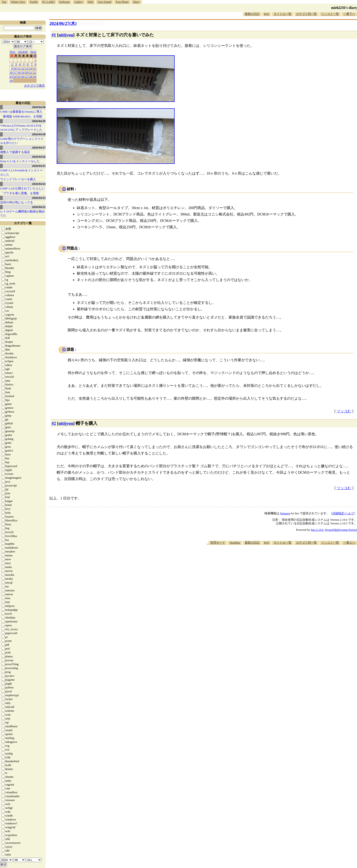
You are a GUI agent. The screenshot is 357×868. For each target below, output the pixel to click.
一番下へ (349, 14)
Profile (34, 2)
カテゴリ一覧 (23, 223)
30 (11, 81)
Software (64, 2)
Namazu (285, 513)
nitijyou (66, 35)
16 (11, 72)
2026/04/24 (39, 184)
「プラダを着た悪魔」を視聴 (20, 193)
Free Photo (122, 2)
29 (35, 76)
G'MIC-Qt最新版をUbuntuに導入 (21, 112)
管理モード (218, 543)
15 (35, 68)
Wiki (90, 2)
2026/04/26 (39, 157)
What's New (18, 2)
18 (19, 72)
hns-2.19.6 (317, 530)
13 (27, 68)
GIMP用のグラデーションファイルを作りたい (22, 141)
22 (35, 72)
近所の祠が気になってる (17, 202)
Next (33, 52)
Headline (235, 543)
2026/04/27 (39, 147)
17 (15, 72)
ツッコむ (344, 411)
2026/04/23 (39, 198)
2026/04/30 (39, 107)
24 (15, 76)
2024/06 (23, 52)
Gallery (79, 2)
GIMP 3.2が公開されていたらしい (23, 188)
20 (27, 72)
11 (19, 68)
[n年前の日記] (91, 23)
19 (23, 72)
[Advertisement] (274, 559)
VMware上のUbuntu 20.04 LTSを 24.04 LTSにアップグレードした (21, 128)
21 (31, 72)
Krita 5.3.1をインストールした (20, 161)
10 (15, 68)
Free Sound (105, 2)
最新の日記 (252, 14)
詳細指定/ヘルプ (343, 513)
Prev (13, 52)
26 (23, 76)
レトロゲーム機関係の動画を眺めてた (23, 214)
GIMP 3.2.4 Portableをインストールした (21, 172)
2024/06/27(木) (63, 23)
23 (11, 76)
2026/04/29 (39, 121)
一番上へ (349, 543)
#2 (54, 423)
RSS (267, 14)
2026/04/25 (39, 166)
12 (23, 68)
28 (31, 76)
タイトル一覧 (282, 14)
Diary (136, 2)
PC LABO (49, 2)
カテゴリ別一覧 (306, 14)
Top (4, 2)
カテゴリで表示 (34, 86)
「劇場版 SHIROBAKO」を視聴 (21, 116)
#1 (54, 35)
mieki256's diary (344, 8)
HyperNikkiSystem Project (341, 530)
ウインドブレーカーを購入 (18, 179)
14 (31, 68)
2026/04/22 (39, 207)
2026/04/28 (39, 134)
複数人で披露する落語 (15, 152)
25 (19, 76)
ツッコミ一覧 (330, 14)
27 (27, 76)
